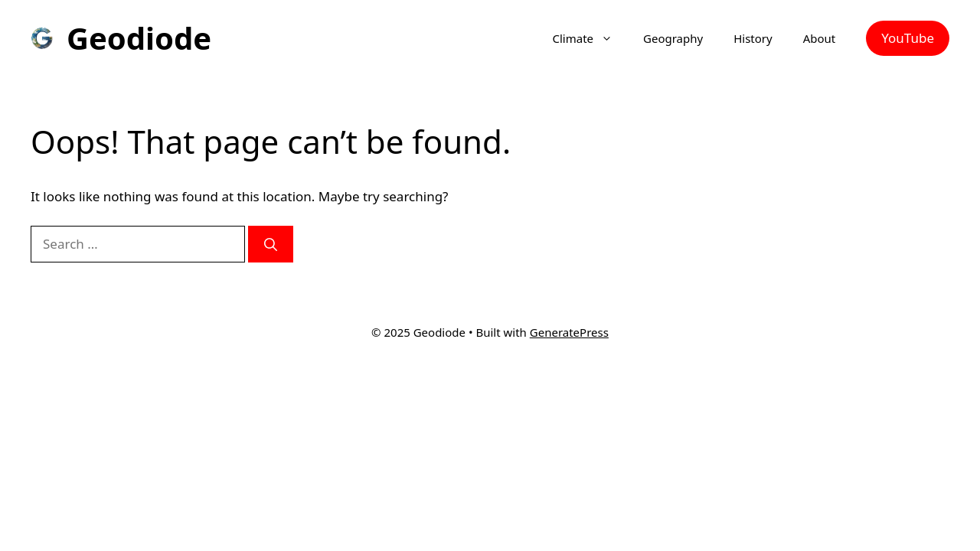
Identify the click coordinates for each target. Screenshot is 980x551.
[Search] (271, 244)
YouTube (908, 38)
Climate (591, 38)
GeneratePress (569, 332)
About (820, 38)
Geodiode (139, 38)
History (753, 38)
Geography (673, 38)
